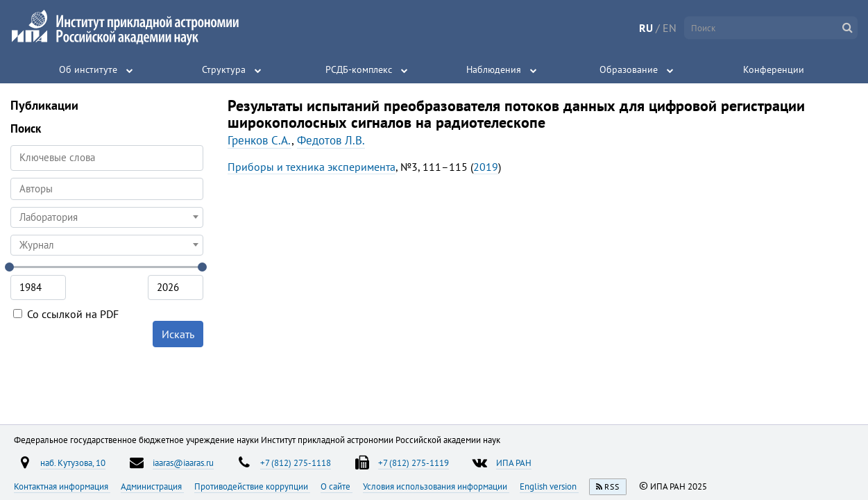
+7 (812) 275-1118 (296, 462)
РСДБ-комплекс (359, 69)
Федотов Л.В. (331, 140)
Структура (224, 69)
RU (646, 28)
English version (549, 486)
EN (670, 28)
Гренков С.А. (259, 140)
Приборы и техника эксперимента (312, 167)
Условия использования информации (436, 486)
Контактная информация (62, 486)
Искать (178, 334)
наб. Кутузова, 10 (73, 462)
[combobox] (107, 189)
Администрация (152, 486)
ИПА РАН (514, 462)
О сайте (337, 486)
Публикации (44, 105)
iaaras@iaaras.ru (183, 462)
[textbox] (107, 217)
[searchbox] (107, 189)
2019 (486, 167)
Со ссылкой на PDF (66, 314)
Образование (629, 69)
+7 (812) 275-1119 (414, 462)
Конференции (774, 69)
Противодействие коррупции (252, 486)
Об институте (88, 69)
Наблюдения (494, 69)
